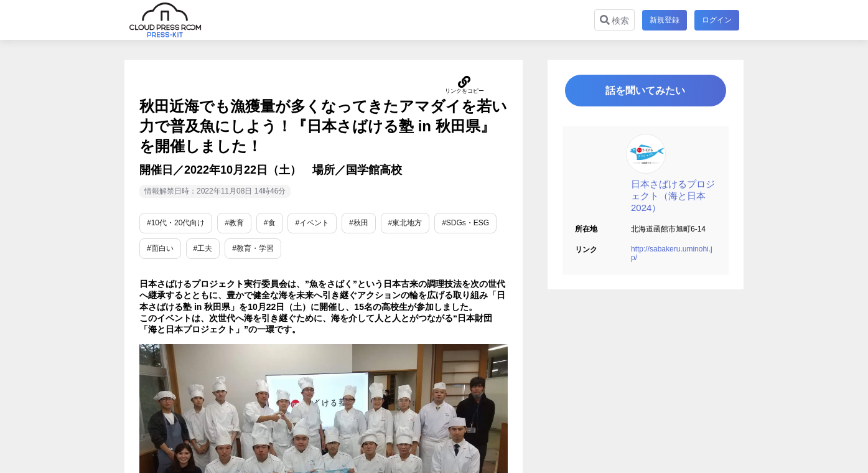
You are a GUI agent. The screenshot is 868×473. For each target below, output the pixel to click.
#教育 (234, 223)
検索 (614, 20)
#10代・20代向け (176, 223)
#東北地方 (405, 223)
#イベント (312, 223)
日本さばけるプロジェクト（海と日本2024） (673, 197)
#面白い (160, 248)
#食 (270, 223)
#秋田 (359, 223)
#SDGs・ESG (465, 223)
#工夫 (203, 248)
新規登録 (665, 20)
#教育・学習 (253, 248)
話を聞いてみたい (646, 91)
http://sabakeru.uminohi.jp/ (672, 255)
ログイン (717, 20)
